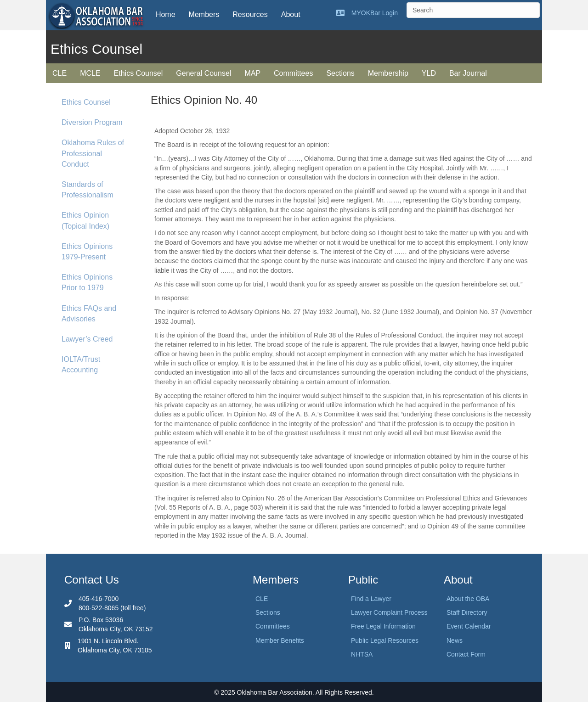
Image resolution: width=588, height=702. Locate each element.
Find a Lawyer (371, 599)
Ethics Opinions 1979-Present (87, 252)
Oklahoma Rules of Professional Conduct (93, 153)
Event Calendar (469, 626)
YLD (429, 73)
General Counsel (204, 73)
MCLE (90, 73)
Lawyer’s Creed (87, 339)
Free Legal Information (383, 626)
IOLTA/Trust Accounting (81, 365)
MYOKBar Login (375, 13)
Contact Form (466, 654)
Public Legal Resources (385, 640)
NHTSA (362, 654)
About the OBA (468, 599)
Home (166, 14)
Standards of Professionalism (88, 190)
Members (204, 14)
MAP (252, 73)
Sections (340, 73)
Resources (250, 14)
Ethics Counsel (139, 73)
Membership (388, 73)
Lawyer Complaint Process (389, 612)
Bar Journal (468, 73)
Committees (293, 73)
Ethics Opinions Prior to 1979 (87, 282)
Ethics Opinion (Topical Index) (85, 220)
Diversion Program (92, 122)
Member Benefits (280, 640)
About (291, 14)
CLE (59, 73)
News (455, 640)
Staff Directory (467, 612)
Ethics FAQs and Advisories (89, 314)
